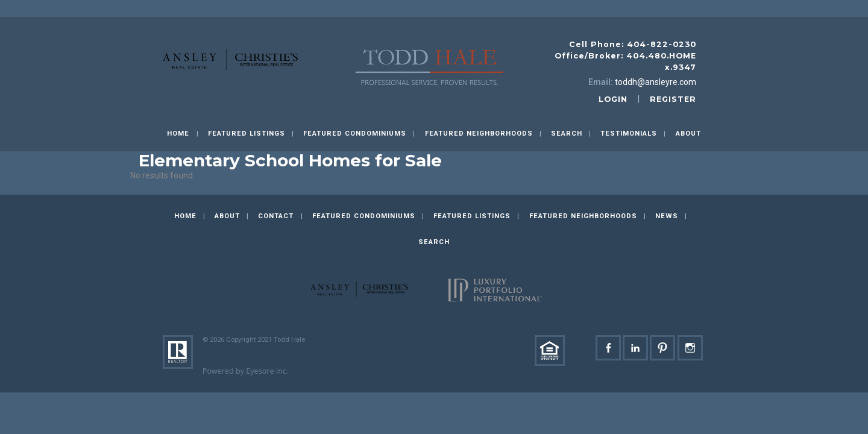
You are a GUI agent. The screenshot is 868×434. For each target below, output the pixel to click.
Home (178, 134)
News (667, 216)
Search (567, 134)
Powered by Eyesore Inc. (246, 371)
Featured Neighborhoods (479, 134)
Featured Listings (247, 134)
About (688, 134)
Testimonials (629, 134)
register (673, 99)
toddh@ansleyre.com (656, 82)
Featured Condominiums (355, 134)
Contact (276, 216)
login (613, 99)
